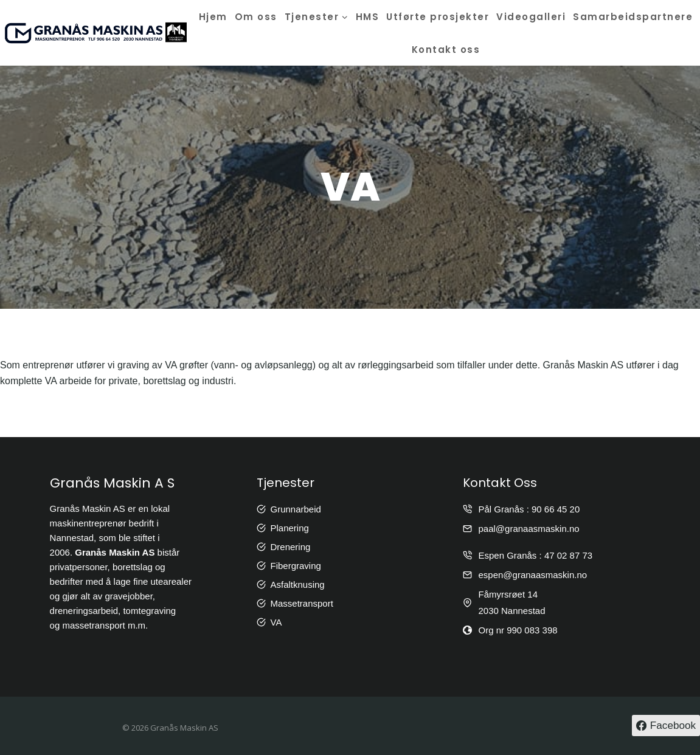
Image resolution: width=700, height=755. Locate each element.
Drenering (291, 547)
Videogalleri (531, 17)
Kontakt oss (446, 50)
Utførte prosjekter (438, 17)
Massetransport (302, 603)
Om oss (256, 17)
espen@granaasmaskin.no (532, 575)
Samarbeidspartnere (633, 17)
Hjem (213, 17)
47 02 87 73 (568, 555)
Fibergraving (296, 566)
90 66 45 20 (556, 509)
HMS (368, 17)
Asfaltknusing (298, 584)
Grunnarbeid (296, 509)
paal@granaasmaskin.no (528, 529)
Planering (290, 528)
